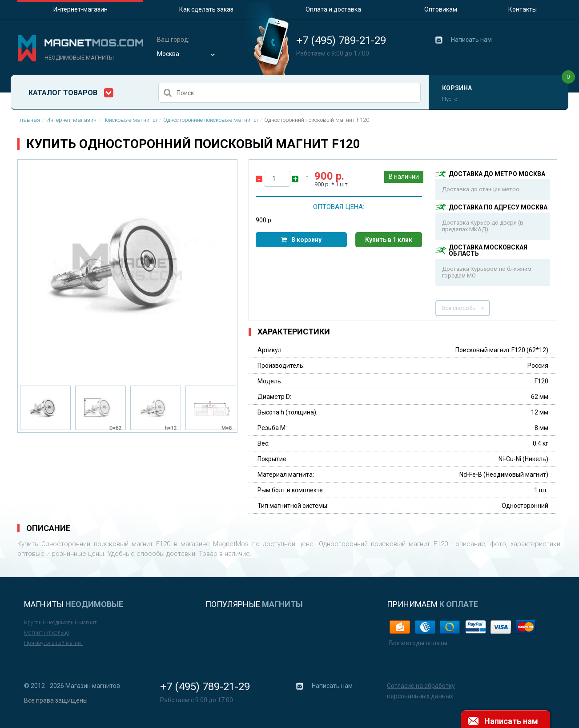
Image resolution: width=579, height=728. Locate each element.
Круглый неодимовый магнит (60, 623)
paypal (476, 627)
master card (526, 627)
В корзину (306, 240)
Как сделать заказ (206, 9)
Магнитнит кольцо (46, 633)
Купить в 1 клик (389, 240)
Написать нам (471, 40)
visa (501, 627)
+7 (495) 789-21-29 (341, 40)
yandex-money (400, 627)
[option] (127, 269)
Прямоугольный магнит (54, 643)
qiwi (450, 627)
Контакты (523, 9)
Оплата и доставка (333, 9)
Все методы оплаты (418, 643)
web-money (425, 627)
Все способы (459, 308)
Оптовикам (441, 9)
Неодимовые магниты (79, 58)
